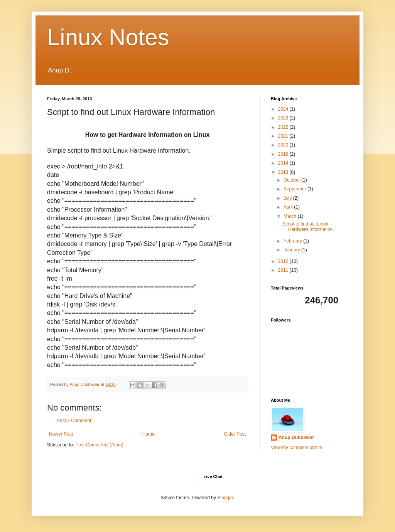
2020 (284, 145)
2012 (284, 261)
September (295, 189)
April (289, 207)
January (292, 250)
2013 (284, 172)
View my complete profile (296, 448)
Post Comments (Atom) (99, 445)
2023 (284, 118)
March (291, 216)
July (288, 198)
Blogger (225, 498)
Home (149, 434)
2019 (284, 154)
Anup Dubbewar (296, 438)
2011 (284, 270)
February (293, 241)
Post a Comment (74, 421)
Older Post (235, 434)
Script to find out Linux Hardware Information (307, 227)
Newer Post (61, 434)
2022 (284, 127)
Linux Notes (108, 37)
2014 (284, 163)
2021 (284, 136)
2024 (284, 109)
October (292, 180)
